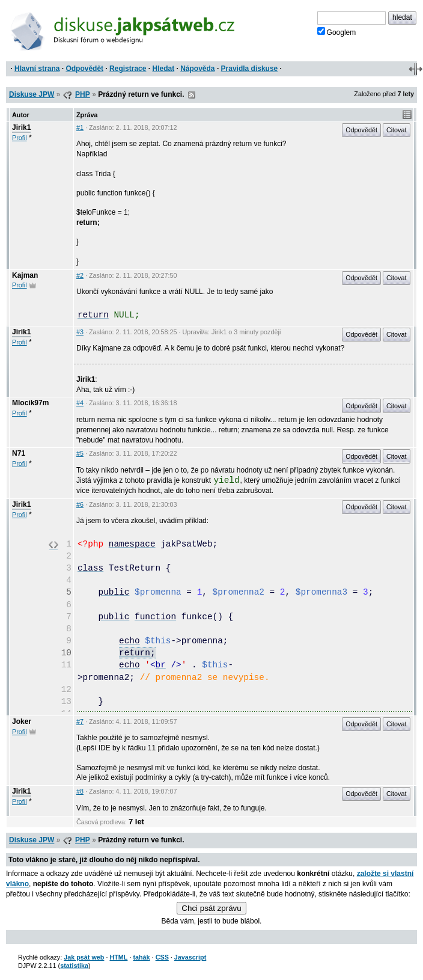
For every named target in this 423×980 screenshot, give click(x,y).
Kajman (25, 275)
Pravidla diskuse (250, 69)
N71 (19, 453)
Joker (22, 721)
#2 (80, 275)
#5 (80, 453)
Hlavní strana (37, 69)
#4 (80, 403)
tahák (141, 957)
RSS (192, 95)
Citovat (397, 130)
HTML (118, 957)
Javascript (190, 957)
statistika (74, 966)
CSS (162, 957)
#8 (80, 791)
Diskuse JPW (32, 94)
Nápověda (197, 69)
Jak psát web (84, 957)
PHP (83, 94)
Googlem (337, 32)
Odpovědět (84, 69)
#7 (80, 721)
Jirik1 (21, 127)
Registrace (128, 69)
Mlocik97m (30, 403)
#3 (80, 332)
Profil (20, 138)
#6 (80, 504)
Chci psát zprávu (211, 908)
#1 (80, 127)
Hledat (163, 69)
